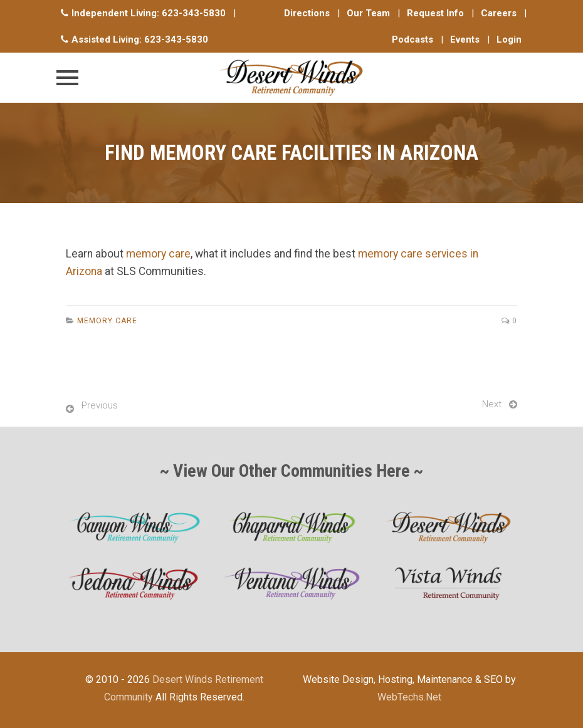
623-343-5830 (194, 13)
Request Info (435, 13)
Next (492, 404)
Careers (499, 13)
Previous (100, 405)
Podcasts (412, 39)
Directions (307, 13)
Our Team (368, 13)
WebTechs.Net (409, 697)
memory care (158, 254)
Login (509, 39)
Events (465, 39)
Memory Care (107, 321)
